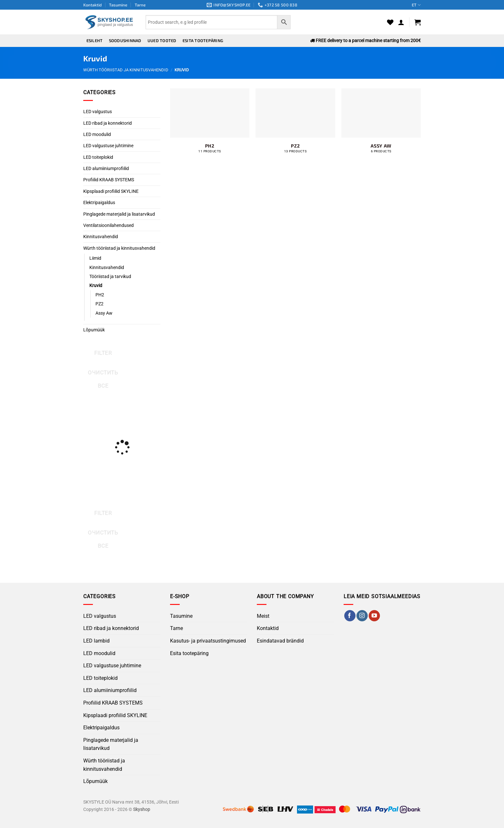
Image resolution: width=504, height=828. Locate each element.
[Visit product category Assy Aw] (381, 124)
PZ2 (99, 304)
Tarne (140, 5)
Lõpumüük (94, 330)
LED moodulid (97, 134)
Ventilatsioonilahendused (108, 225)
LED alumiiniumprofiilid (106, 168)
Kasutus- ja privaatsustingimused (208, 641)
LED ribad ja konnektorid (108, 123)
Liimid (95, 258)
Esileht (95, 40)
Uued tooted (162, 40)
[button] (401, 22)
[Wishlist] (390, 22)
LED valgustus (98, 112)
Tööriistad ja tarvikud (110, 276)
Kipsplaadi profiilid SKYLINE (111, 191)
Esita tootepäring (203, 40)
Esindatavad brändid (280, 641)
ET (416, 5)
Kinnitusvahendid (101, 237)
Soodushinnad (125, 40)
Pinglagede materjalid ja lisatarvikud (119, 214)
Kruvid (96, 285)
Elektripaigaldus (99, 203)
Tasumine (118, 5)
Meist (263, 616)
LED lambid (96, 641)
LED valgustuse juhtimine (108, 146)
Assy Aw (104, 313)
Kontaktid (93, 5)
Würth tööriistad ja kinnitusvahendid (126, 70)
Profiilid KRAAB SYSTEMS (109, 180)
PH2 (100, 295)
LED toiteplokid (98, 157)
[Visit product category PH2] (210, 124)
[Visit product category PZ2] (295, 124)
